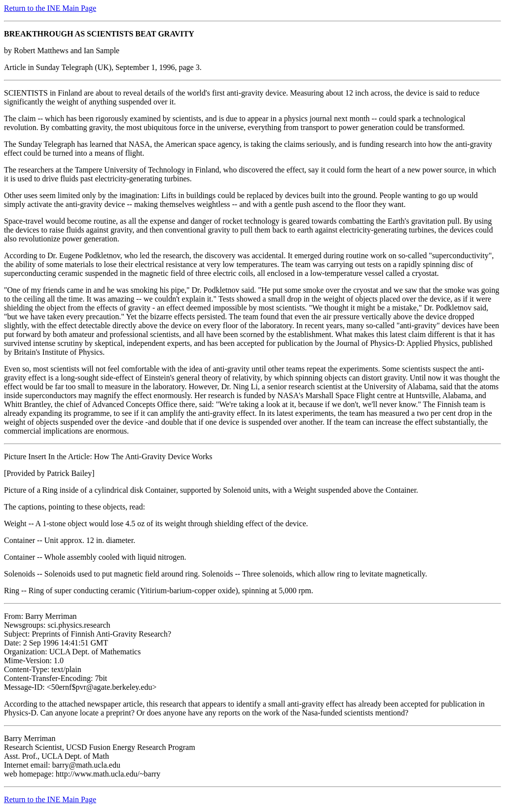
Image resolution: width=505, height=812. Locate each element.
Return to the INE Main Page (50, 8)
